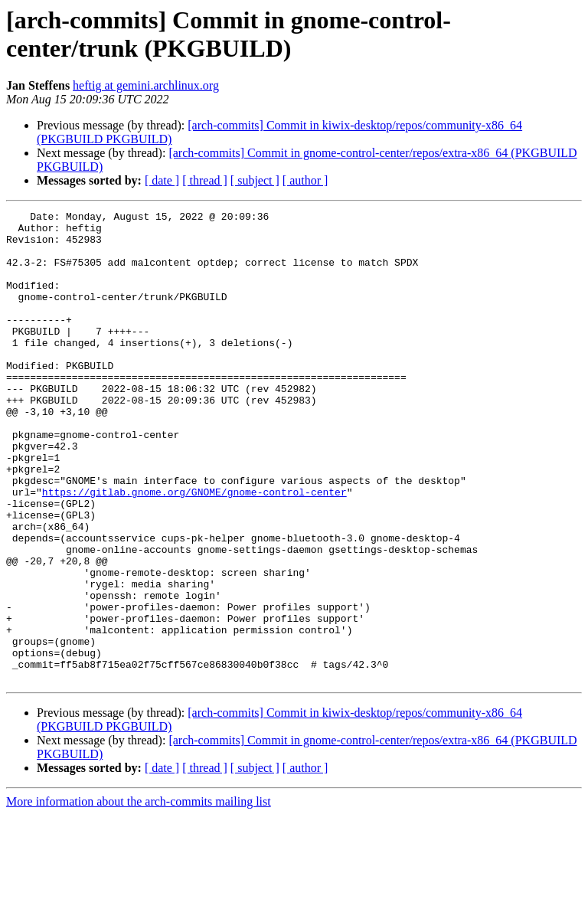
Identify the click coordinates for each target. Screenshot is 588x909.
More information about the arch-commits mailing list (139, 896)
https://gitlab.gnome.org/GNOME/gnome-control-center (194, 549)
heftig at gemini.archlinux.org (146, 85)
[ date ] (162, 180)
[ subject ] (255, 180)
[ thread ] (205, 180)
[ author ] (305, 180)
